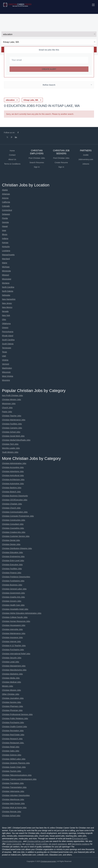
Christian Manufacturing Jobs (14, 670)
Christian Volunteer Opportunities (16, 795)
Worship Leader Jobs (11, 448)
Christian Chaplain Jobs (12, 504)
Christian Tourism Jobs (12, 771)
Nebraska (6, 295)
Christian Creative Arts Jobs (14, 532)
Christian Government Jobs (13, 593)
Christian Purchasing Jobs (13, 650)
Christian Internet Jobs (11, 642)
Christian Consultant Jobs (13, 524)
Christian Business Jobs (12, 585)
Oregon (5, 328)
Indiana (5, 238)
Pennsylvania (8, 332)
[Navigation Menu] (93, 5)
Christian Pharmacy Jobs (13, 706)
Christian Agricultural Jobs (13, 476)
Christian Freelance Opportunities (16, 577)
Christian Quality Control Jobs (14, 727)
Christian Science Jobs (12, 755)
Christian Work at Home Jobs (14, 808)
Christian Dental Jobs (11, 540)
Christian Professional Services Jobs (17, 714)
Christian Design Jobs (11, 544)
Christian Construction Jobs (14, 520)
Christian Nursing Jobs (12, 702)
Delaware (6, 214)
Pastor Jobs (7, 412)
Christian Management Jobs (14, 666)
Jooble (86, 155)
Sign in (37, 167)
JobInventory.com (86, 159)
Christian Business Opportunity (15, 496)
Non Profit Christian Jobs (12, 395)
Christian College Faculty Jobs (15, 617)
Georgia (5, 222)
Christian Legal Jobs (11, 662)
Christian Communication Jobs (15, 512)
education (10, 100)
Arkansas (6, 194)
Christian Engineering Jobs (13, 556)
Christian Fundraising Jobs (13, 581)
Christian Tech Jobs (10, 444)
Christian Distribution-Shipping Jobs (17, 548)
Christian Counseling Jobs (13, 528)
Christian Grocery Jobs (12, 601)
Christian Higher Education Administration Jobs (22, 613)
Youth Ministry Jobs (10, 452)
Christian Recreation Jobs (13, 731)
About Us (12, 159)
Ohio (4, 319)
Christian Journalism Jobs (13, 698)
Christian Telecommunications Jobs (17, 775)
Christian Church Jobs (11, 508)
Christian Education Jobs (12, 552)
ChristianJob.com (80, 839)
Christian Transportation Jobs (14, 787)
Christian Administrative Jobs (14, 463)
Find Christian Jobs (61, 158)
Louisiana (6, 251)
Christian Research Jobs (12, 739)
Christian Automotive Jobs (13, 484)
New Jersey (7, 303)
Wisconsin (6, 372)
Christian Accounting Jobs (13, 467)
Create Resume (61, 163)
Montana (6, 283)
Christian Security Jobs (12, 658)
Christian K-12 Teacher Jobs (14, 646)
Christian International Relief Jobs (16, 654)
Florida (5, 218)
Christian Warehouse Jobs (13, 799)
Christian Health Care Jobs (13, 605)
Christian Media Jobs (11, 678)
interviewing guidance (81, 844)
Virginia (5, 360)
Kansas (5, 243)
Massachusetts (8, 255)
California (6, 202)
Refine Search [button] (49, 85)
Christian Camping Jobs (12, 428)
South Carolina (8, 340)
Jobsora (86, 164)
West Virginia (8, 376)
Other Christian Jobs (11, 694)
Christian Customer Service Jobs (16, 536)
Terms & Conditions (12, 164)
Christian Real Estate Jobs (13, 735)
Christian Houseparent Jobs (14, 625)
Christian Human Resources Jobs (16, 621)
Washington (7, 368)
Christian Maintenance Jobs (14, 420)
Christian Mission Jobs (11, 690)
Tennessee (7, 348)
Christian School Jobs (11, 432)
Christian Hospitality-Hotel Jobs (15, 609)
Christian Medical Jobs (12, 682)
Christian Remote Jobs (12, 812)
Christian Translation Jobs (13, 783)
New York (6, 315)
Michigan (6, 267)
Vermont (6, 364)
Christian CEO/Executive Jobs (15, 500)
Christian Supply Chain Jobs (14, 767)
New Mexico (7, 307)
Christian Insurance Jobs (12, 637)
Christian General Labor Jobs (14, 589)
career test (30, 844)
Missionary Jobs (9, 404)
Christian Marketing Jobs (12, 674)
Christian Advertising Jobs (13, 471)
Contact (12, 155)
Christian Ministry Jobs (12, 400)
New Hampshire (9, 299)
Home (12, 151)
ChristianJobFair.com (36, 841)
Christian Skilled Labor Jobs (14, 759)
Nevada (5, 311)
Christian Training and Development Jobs (19, 779)
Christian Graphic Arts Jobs (13, 597)
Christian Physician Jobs (12, 710)
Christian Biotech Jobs (11, 492)
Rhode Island (8, 336)
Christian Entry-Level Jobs (13, 561)
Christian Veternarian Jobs (13, 791)
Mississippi (7, 279)
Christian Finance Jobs (12, 573)
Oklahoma (6, 324)
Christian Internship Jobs (12, 629)
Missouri (6, 275)
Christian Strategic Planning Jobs (16, 763)
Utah (4, 356)
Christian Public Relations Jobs (15, 718)
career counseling (14, 844)
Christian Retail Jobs (11, 747)
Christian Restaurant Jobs (13, 743)
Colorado (6, 206)
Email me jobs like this (49, 50)
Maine (5, 263)
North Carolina (8, 287)
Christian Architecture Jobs (13, 480)
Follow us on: (9, 133)
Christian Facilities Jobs (12, 424)
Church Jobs (7, 408)
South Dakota (8, 344)
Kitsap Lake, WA (31, 100)
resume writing (42, 844)
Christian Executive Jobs (12, 565)
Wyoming (6, 380)
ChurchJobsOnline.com (12, 841)
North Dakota (8, 291)
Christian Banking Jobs (12, 488)
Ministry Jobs (8, 686)
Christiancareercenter (48, 861)
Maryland (6, 259)
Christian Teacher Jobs (12, 416)
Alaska (5, 190)
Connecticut (7, 210)
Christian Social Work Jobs (13, 436)
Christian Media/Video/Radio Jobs (16, 440)
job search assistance (58, 844)
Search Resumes (37, 163)
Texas (5, 352)
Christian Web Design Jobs (13, 803)
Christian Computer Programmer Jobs (18, 516)
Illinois (5, 234)
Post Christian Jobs (37, 158)
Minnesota (6, 271)
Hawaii (5, 226)
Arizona (5, 198)
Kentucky (6, 247)
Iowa (4, 230)
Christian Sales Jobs (11, 751)
